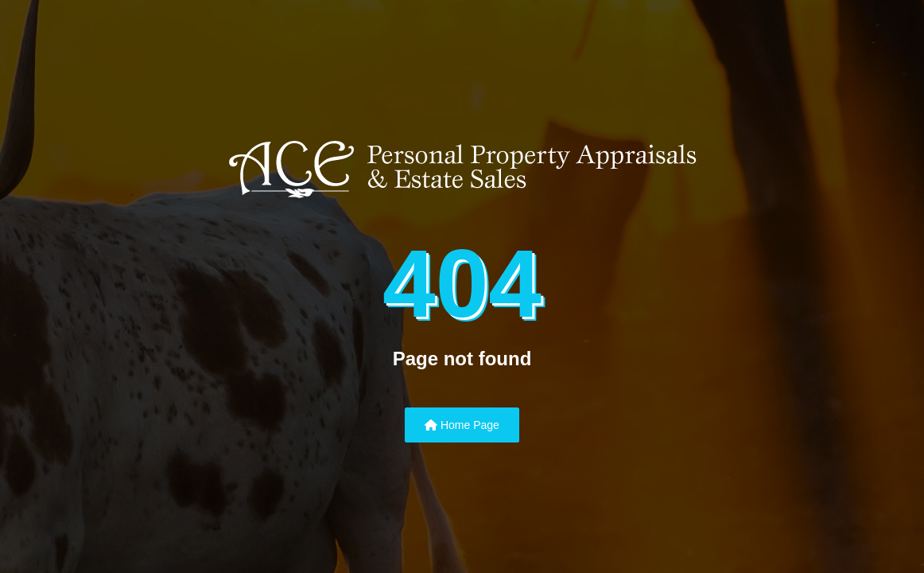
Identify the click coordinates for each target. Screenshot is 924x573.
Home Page (462, 425)
